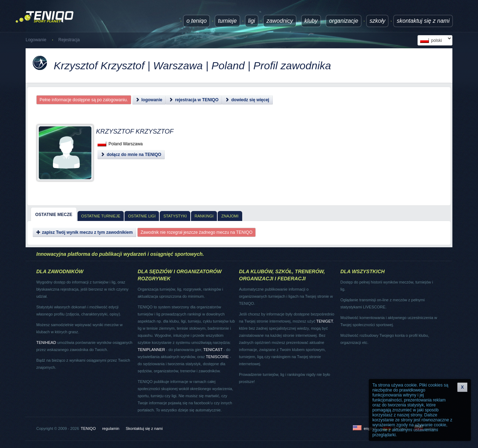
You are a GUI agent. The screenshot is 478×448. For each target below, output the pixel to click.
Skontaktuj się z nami (423, 21)
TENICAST (213, 350)
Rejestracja (69, 40)
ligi (252, 21)
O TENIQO (196, 21)
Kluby (311, 21)
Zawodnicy (280, 21)
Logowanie (36, 40)
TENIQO (88, 428)
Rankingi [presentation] (204, 216)
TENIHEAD (46, 342)
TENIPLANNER (151, 350)
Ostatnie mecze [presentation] (54, 215)
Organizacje (344, 21)
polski (434, 40)
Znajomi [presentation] (230, 216)
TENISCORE (217, 357)
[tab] (54, 214)
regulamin (111, 428)
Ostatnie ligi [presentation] (142, 216)
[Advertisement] (277, 153)
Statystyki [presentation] (175, 216)
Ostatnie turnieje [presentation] (101, 216)
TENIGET (324, 321)
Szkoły (377, 21)
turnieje (227, 21)
